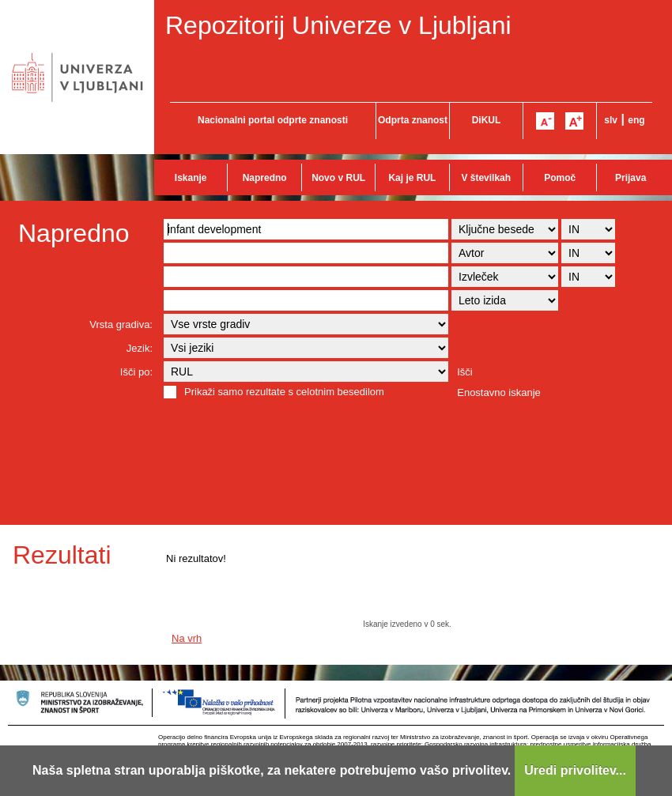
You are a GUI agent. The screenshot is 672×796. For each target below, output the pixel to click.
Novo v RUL (338, 178)
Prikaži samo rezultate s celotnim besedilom (284, 392)
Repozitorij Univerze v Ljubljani (338, 25)
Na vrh (187, 638)
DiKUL (487, 120)
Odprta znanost (413, 120)
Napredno (265, 178)
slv (611, 120)
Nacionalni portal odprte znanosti (273, 120)
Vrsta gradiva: (121, 324)
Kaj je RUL (412, 178)
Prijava (630, 178)
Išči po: (136, 372)
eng (636, 120)
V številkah (486, 178)
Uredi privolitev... (575, 770)
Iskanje (191, 178)
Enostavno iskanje (499, 392)
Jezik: (140, 348)
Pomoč (560, 178)
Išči (465, 372)
